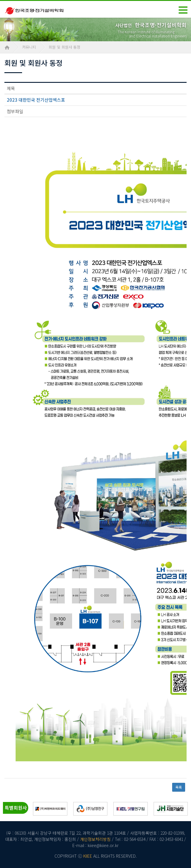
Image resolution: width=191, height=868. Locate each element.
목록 (179, 787)
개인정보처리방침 (95, 839)
